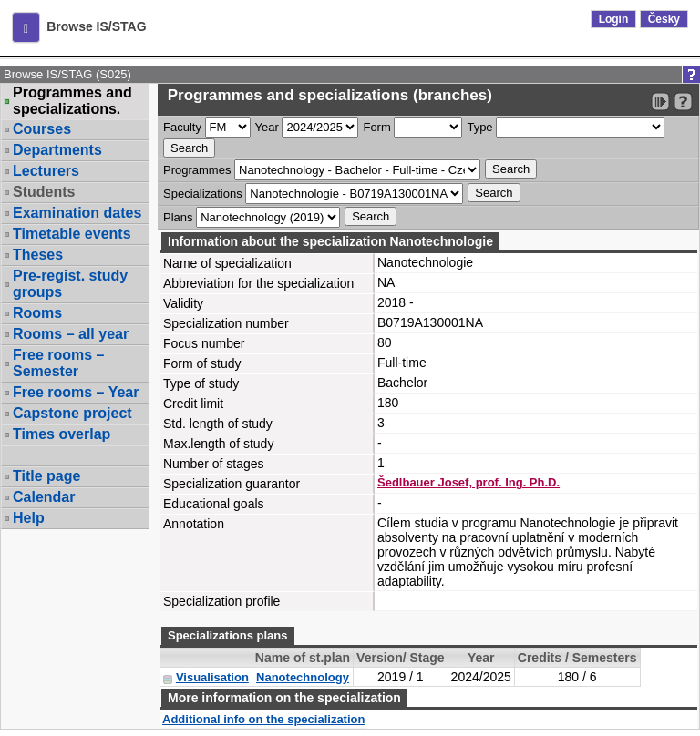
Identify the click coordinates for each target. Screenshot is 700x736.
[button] (26, 27)
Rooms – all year (71, 334)
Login (614, 19)
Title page (46, 476)
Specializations (203, 194)
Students (44, 192)
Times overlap (62, 434)
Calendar (44, 497)
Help (29, 518)
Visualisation (212, 677)
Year (267, 127)
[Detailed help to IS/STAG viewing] (683, 102)
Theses (38, 255)
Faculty (182, 127)
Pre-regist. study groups (70, 284)
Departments (57, 150)
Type (479, 127)
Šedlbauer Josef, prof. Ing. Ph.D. (468, 482)
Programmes (197, 170)
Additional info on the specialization (263, 719)
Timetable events (72, 234)
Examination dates (77, 213)
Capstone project (72, 413)
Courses (42, 129)
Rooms (37, 313)
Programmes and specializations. (72, 101)
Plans (178, 217)
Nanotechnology (303, 677)
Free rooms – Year (76, 392)
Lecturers (46, 171)
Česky (664, 19)
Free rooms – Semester (58, 363)
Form (376, 127)
